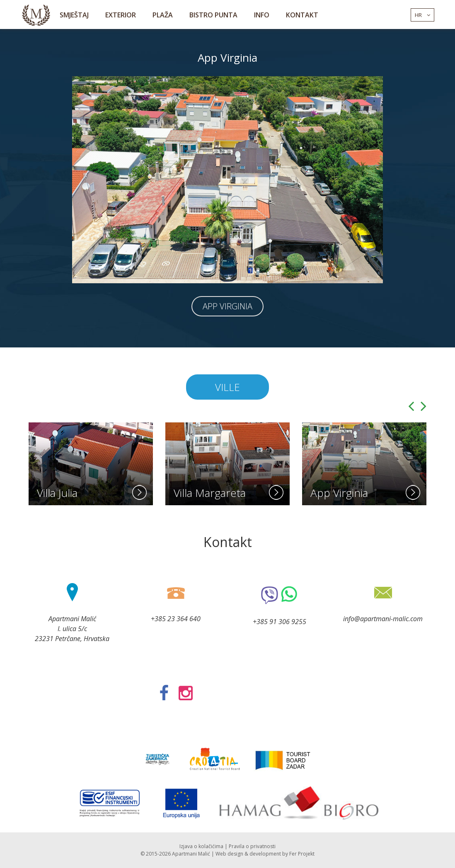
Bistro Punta (213, 15)
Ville (227, 387)
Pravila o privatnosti (252, 846)
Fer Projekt (302, 854)
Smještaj (74, 15)
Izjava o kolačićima (201, 846)
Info (262, 15)
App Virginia (227, 306)
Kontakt (302, 15)
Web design (229, 854)
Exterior (121, 15)
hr (422, 15)
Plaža (163, 15)
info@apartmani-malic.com (383, 619)
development (265, 854)
